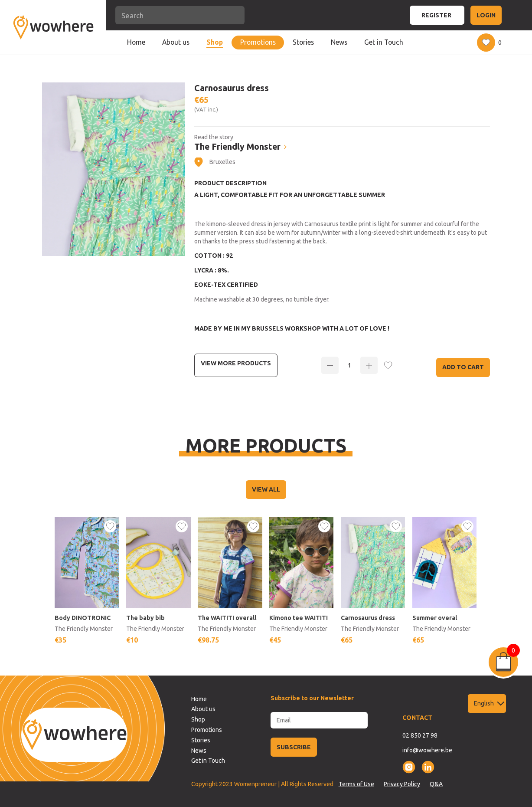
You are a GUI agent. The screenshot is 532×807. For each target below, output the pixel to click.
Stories (303, 42)
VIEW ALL (266, 489)
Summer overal (435, 618)
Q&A (436, 784)
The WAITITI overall (227, 618)
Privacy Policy (402, 784)
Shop (215, 42)
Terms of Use (356, 784)
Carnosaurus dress (368, 618)
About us (176, 42)
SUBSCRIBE (294, 747)
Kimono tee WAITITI (299, 618)
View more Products (236, 363)
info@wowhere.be (427, 750)
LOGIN (486, 15)
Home (136, 42)
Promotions (258, 42)
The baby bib (146, 618)
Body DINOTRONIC (83, 618)
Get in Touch (384, 42)
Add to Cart (463, 367)
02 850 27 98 (420, 735)
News (339, 42)
